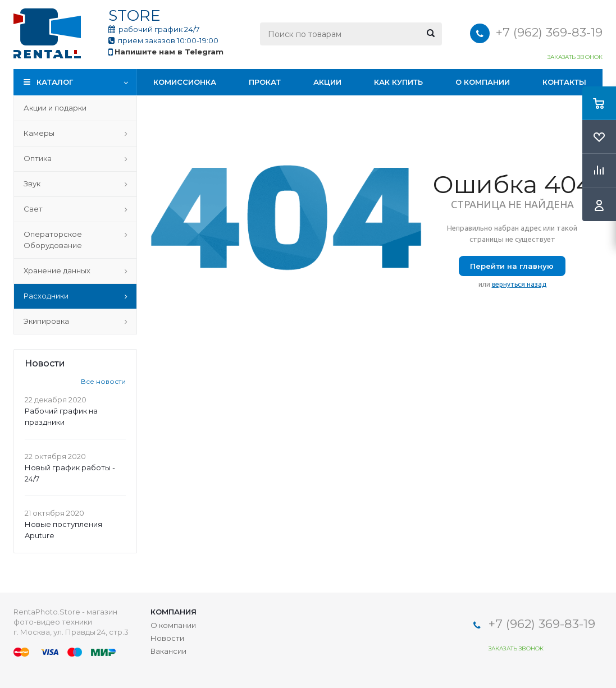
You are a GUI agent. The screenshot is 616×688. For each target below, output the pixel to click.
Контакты (564, 82)
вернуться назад (519, 284)
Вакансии (168, 651)
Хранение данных (57, 270)
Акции (327, 82)
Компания (174, 612)
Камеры (39, 133)
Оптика (38, 158)
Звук (32, 184)
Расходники (46, 296)
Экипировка (46, 321)
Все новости (103, 381)
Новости (167, 638)
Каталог (55, 82)
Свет (33, 209)
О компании (483, 82)
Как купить (398, 82)
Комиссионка (185, 82)
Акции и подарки (55, 108)
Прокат (265, 82)
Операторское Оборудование (53, 240)
